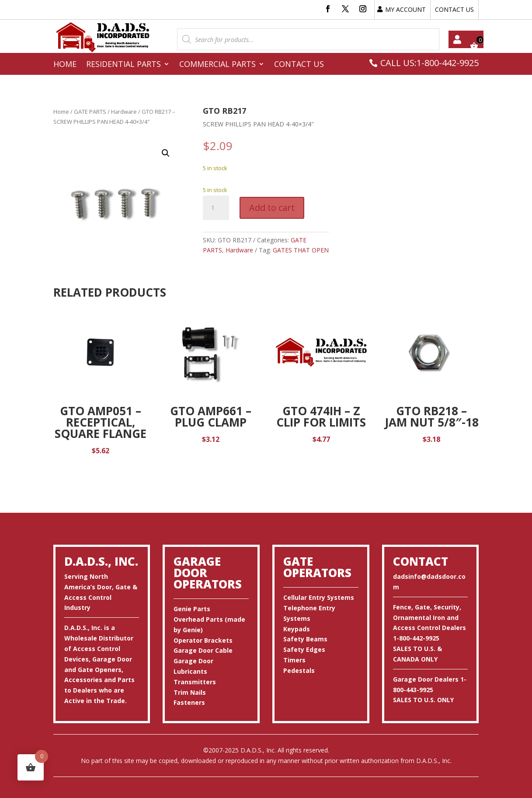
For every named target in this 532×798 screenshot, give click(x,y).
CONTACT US (454, 9)
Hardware (124, 112)
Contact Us (299, 65)
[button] (166, 153)
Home (65, 65)
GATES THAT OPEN (301, 250)
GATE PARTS (90, 112)
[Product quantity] (216, 208)
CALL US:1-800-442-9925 (429, 63)
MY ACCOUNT (405, 9)
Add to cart (272, 208)
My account (457, 39)
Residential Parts (123, 65)
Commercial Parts (217, 65)
